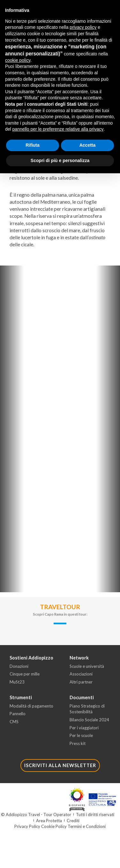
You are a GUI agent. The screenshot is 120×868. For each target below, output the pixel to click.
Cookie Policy (54, 826)
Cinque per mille (25, 674)
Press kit (78, 743)
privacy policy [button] (83, 27)
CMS (14, 722)
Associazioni (81, 674)
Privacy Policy (27, 826)
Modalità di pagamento (31, 706)
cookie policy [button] (18, 60)
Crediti (73, 821)
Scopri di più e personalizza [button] (60, 160)
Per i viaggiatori (84, 728)
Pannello (18, 714)
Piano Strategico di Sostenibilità (87, 709)
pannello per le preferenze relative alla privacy (58, 129)
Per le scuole (81, 735)
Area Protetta (49, 821)
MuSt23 (17, 682)
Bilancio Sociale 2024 (89, 720)
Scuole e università (87, 666)
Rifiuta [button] (33, 145)
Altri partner (81, 682)
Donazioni (19, 666)
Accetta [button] (88, 145)
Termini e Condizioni (87, 826)
